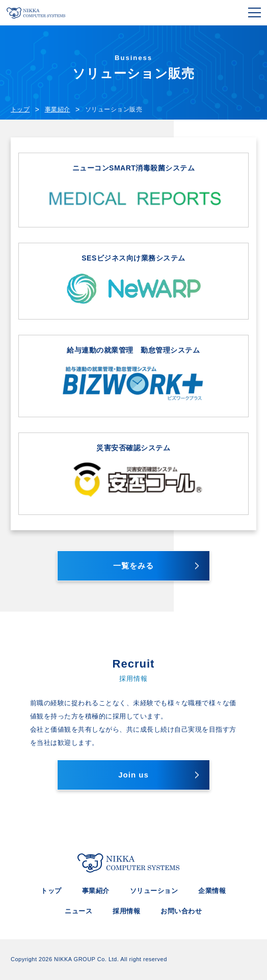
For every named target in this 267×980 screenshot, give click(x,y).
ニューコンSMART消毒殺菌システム (133, 190)
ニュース (78, 911)
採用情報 (126, 911)
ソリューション (154, 891)
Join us (133, 775)
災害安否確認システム (134, 474)
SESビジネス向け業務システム (133, 282)
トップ (51, 891)
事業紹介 (96, 891)
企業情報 (212, 891)
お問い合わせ (181, 911)
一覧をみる (133, 566)
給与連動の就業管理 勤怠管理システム (133, 376)
